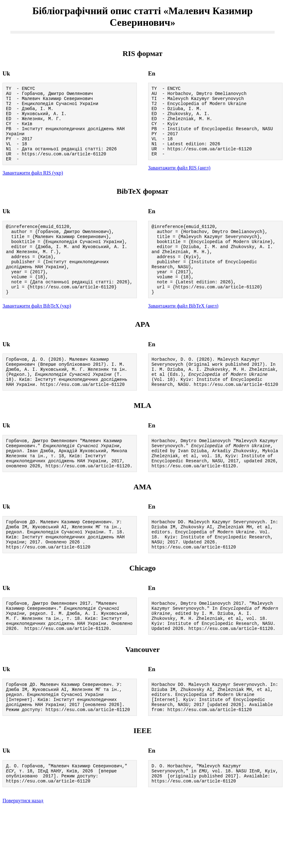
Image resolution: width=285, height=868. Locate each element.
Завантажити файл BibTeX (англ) (183, 333)
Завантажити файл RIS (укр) (33, 187)
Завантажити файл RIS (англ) (179, 181)
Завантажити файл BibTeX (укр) (37, 333)
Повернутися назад (23, 860)
